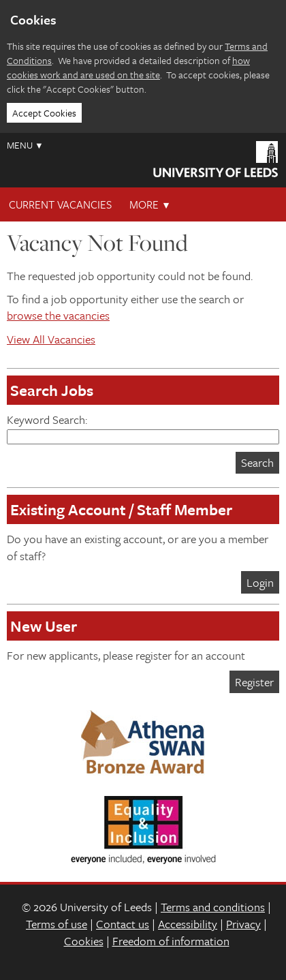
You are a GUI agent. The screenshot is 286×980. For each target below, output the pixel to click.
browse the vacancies (58, 315)
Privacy (243, 924)
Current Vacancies (60, 204)
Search (257, 462)
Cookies (84, 941)
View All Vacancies (51, 339)
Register (254, 682)
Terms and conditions (213, 907)
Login (260, 582)
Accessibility (188, 924)
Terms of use (57, 924)
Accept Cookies (44, 113)
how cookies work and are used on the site (128, 67)
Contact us (123, 924)
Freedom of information (171, 941)
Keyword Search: (143, 428)
